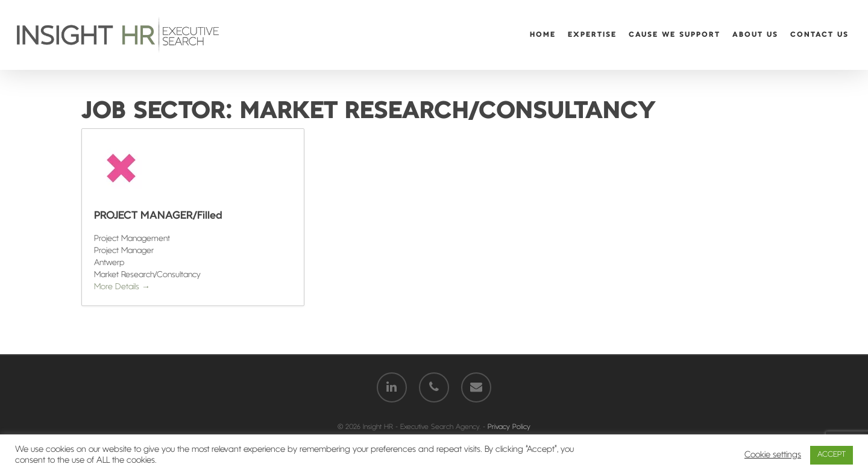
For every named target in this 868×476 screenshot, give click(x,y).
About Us (755, 35)
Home (543, 35)
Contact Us (819, 35)
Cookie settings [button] (773, 455)
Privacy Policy (509, 427)
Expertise (592, 35)
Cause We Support (675, 35)
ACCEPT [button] (832, 455)
